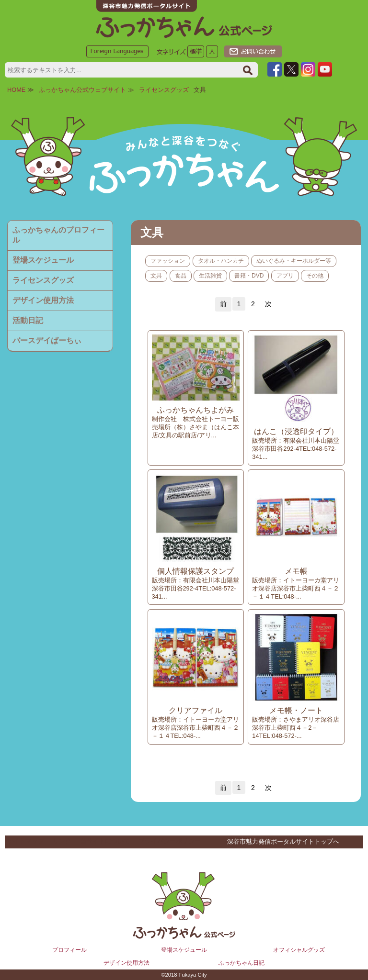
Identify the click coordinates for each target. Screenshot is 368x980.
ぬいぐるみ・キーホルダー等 (294, 261)
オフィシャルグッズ (299, 950)
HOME (16, 90)
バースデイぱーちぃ (47, 340)
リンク (62, 841)
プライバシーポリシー (170, 841)
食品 (181, 276)
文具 (156, 276)
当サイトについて (105, 841)
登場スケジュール (43, 260)
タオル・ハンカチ (221, 261)
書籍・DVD (249, 276)
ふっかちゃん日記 (241, 963)
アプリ (285, 276)
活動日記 (28, 320)
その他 (315, 276)
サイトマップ (25, 841)
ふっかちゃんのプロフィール (58, 235)
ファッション (168, 261)
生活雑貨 (210, 276)
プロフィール (69, 950)
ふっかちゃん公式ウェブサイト (82, 90)
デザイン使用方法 (43, 300)
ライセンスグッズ (164, 90)
